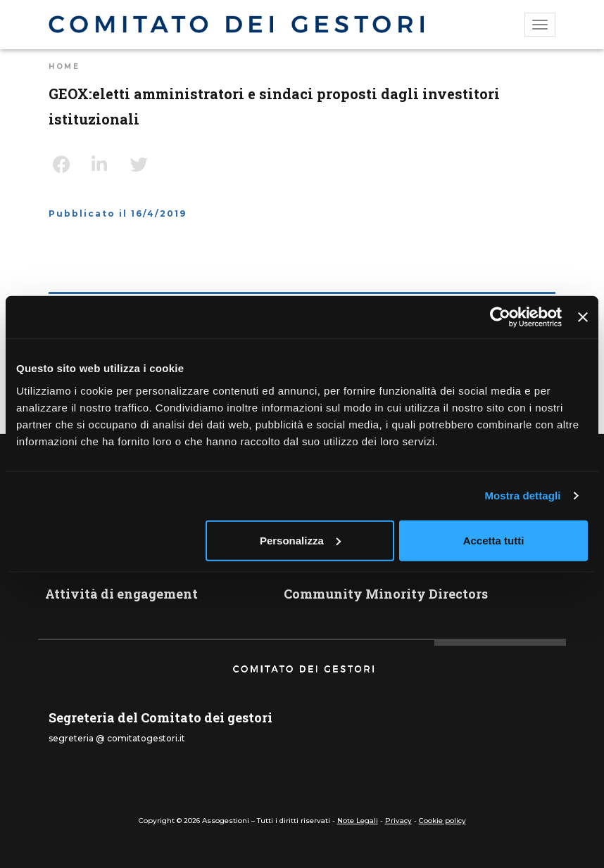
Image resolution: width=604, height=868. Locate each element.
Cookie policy (442, 821)
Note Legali (358, 821)
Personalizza (300, 540)
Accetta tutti (494, 540)
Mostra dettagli (522, 496)
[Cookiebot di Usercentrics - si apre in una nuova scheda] (500, 317)
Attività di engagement (121, 594)
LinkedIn (106, 165)
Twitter (144, 165)
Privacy (398, 821)
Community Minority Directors (386, 594)
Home (64, 66)
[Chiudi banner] (583, 317)
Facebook (67, 165)
